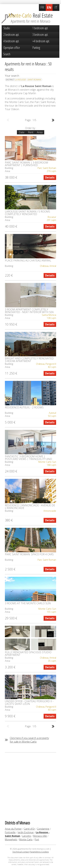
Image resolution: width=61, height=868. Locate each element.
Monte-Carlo (26, 839)
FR (42, 7)
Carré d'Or (29, 829)
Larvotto (27, 836)
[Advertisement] (30, 786)
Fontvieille (10, 832)
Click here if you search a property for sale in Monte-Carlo (29, 740)
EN (49, 7)
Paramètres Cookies (39, 852)
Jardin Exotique (26, 832)
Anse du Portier (13, 829)
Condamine (43, 829)
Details (50, 178)
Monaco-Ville (40, 836)
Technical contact (21, 852)
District (23, 80)
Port (37, 839)
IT (56, 7)
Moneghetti (11, 839)
